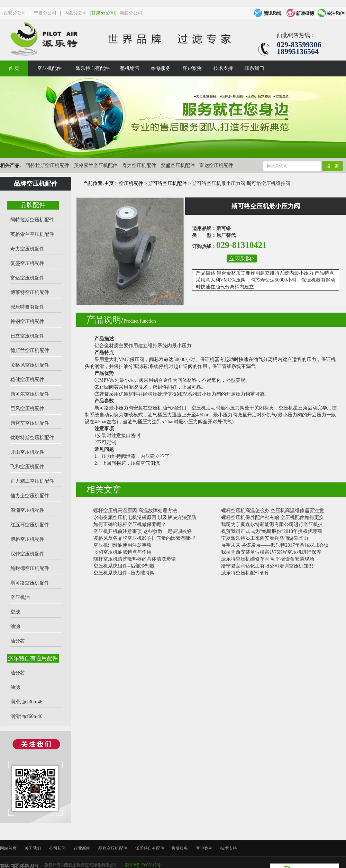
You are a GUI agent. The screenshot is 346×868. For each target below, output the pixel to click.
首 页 (14, 68)
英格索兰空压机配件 (96, 165)
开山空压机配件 (27, 452)
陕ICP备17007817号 (143, 865)
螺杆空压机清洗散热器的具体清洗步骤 (135, 559)
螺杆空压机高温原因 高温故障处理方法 (135, 511)
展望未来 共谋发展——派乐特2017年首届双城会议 (275, 545)
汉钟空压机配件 (27, 554)
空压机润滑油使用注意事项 (122, 545)
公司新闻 (57, 848)
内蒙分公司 (76, 13)
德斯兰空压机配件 (30, 350)
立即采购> (242, 258)
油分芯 (18, 641)
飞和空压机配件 (27, 467)
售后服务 (180, 848)
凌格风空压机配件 (30, 365)
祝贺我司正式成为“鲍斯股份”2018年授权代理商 (272, 531)
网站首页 (8, 848)
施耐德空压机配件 (30, 568)
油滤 (15, 626)
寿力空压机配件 (139, 165)
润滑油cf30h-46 (26, 702)
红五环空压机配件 (30, 525)
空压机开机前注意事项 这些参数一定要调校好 (143, 531)
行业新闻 (82, 848)
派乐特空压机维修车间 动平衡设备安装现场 (268, 559)
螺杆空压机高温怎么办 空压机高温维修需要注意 (273, 511)
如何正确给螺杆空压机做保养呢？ (130, 524)
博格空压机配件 (27, 539)
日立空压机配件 (27, 336)
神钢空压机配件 (27, 321)
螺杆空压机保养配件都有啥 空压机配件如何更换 (273, 518)
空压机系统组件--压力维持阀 (124, 573)
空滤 (15, 612)
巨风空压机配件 (27, 409)
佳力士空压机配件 (30, 496)
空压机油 (20, 597)
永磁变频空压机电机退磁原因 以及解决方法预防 (145, 518)
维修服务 (161, 68)
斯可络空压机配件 (30, 583)
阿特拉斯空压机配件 (47, 165)
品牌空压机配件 (113, 848)
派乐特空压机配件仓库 (245, 573)
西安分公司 (15, 13)
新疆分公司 (131, 13)
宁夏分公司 (45, 13)
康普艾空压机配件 (30, 423)
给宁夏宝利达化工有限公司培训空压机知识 (267, 566)
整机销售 (130, 68)
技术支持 (223, 68)
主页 (109, 183)
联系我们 (254, 68)
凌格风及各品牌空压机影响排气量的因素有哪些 (144, 538)
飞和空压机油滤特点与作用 (122, 552)
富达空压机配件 (216, 165)
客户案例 (192, 68)
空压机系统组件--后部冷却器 (124, 566)
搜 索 (333, 166)
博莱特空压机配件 (30, 292)
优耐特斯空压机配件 (32, 438)
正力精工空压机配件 (32, 481)
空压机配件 (49, 68)
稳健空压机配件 (27, 380)
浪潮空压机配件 (27, 510)
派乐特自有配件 (93, 68)
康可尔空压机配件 (30, 394)
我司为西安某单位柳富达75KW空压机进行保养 (271, 552)
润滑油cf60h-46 (26, 716)
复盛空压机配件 (178, 165)
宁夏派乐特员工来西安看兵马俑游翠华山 (265, 538)
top (332, 846)
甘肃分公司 (103, 13)
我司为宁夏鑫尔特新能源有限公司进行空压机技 (272, 524)
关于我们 (33, 848)
